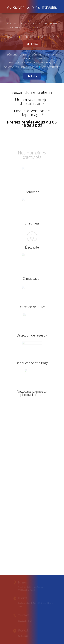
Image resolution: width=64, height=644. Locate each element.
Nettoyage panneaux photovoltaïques (32, 393)
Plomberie (32, 192)
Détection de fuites (32, 307)
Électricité (32, 247)
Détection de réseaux (32, 335)
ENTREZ (32, 44)
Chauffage (32, 223)
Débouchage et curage (32, 363)
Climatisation (32, 278)
